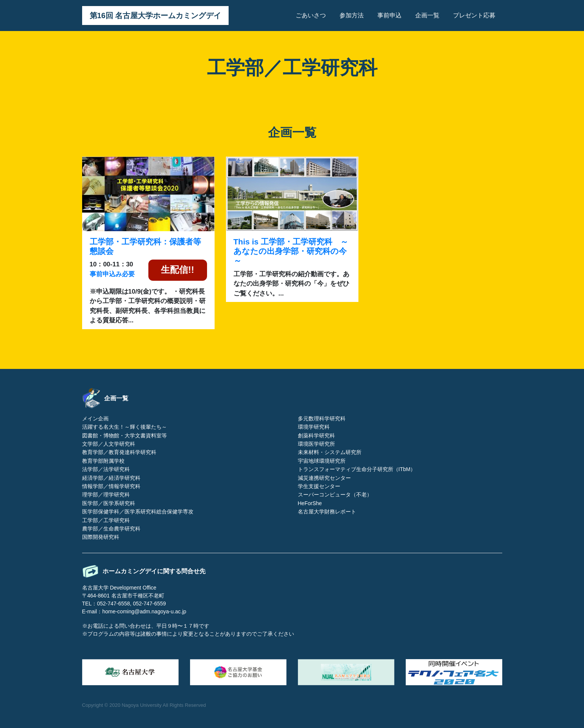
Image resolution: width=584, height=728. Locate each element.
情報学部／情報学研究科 (111, 486)
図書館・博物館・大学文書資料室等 (125, 436)
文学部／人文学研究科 (109, 444)
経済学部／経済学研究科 (111, 478)
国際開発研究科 (101, 537)
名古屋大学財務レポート (327, 512)
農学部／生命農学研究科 (111, 529)
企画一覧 (427, 15)
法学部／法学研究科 (106, 469)
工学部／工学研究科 (106, 520)
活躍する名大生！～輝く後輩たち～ (125, 427)
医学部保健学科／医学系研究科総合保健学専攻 (138, 512)
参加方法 (352, 15)
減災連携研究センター (324, 478)
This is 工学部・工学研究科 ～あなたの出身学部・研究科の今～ (291, 251)
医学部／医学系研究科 (109, 503)
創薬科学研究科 (316, 436)
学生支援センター (319, 486)
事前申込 (389, 15)
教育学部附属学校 (103, 461)
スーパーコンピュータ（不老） (335, 495)
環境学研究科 (314, 427)
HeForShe (310, 503)
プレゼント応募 (474, 15)
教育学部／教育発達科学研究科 (119, 452)
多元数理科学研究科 (322, 418)
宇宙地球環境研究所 (322, 461)
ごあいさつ (311, 15)
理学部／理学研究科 (106, 495)
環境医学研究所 (316, 444)
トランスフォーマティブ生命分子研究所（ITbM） (357, 469)
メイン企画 (95, 418)
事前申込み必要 (112, 274)
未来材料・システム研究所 (330, 452)
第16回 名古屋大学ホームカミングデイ (156, 16)
